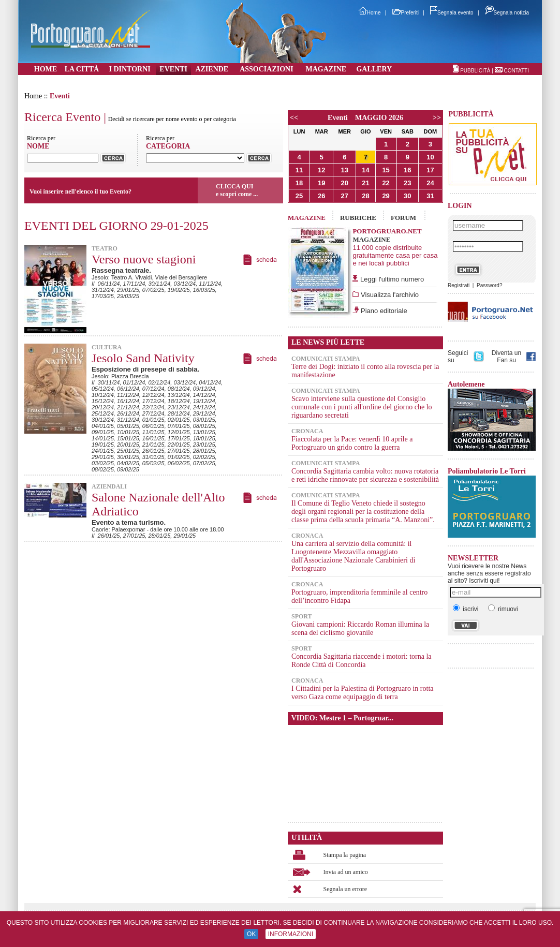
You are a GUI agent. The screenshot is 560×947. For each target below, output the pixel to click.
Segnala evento (452, 13)
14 (365, 170)
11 (299, 170)
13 (345, 170)
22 (386, 183)
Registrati (459, 285)
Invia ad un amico (346, 872)
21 (365, 183)
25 (299, 196)
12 (321, 170)
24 (430, 183)
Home (370, 13)
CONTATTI (516, 71)
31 (430, 196)
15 (386, 170)
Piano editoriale (383, 311)
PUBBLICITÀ (475, 71)
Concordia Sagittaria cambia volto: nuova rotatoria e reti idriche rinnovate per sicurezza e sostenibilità (365, 475)
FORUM (403, 218)
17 (430, 170)
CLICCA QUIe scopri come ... (237, 190)
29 (386, 196)
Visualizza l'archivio (389, 295)
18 (299, 183)
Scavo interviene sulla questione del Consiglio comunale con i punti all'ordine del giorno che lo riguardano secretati (362, 407)
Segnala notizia (507, 13)
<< (294, 118)
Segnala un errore (345, 889)
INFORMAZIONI (291, 934)
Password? (489, 285)
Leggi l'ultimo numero (392, 279)
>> (437, 118)
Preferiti (406, 13)
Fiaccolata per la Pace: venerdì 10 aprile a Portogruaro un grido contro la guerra (352, 443)
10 (430, 157)
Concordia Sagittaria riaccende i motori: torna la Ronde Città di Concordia (362, 661)
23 (407, 183)
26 (321, 196)
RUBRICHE (358, 218)
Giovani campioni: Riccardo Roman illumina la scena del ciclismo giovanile (360, 628)
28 (365, 196)
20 (345, 183)
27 (345, 196)
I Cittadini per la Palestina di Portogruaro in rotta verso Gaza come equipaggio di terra (363, 693)
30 (407, 196)
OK (251, 934)
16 (407, 170)
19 (321, 183)
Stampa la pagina (345, 855)
